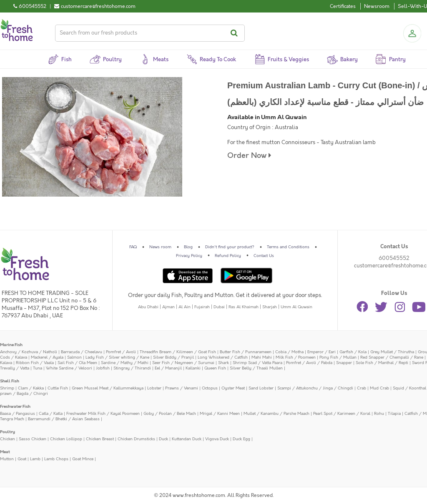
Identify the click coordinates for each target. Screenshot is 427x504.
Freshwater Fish (15, 407)
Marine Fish (11, 345)
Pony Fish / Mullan (338, 357)
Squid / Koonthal (409, 388)
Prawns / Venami (182, 388)
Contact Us (264, 256)
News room (160, 247)
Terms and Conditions (288, 247)
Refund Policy (228, 256)
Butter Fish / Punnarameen (246, 352)
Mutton (7, 459)
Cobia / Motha (289, 352)
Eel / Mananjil (168, 368)
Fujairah (202, 307)
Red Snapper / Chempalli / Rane (392, 357)
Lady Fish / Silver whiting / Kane (117, 357)
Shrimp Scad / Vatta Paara (257, 363)
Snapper (344, 363)
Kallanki (193, 368)
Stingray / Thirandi (132, 368)
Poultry (8, 432)
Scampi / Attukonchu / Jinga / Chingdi (315, 388)
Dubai (219, 307)
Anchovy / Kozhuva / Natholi (29, 352)
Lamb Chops (56, 459)
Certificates (343, 6)
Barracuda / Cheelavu (82, 352)
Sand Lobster (261, 388)
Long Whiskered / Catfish (223, 357)
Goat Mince (83, 459)
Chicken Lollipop (66, 439)
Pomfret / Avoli (121, 352)
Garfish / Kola (353, 352)
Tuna (38, 368)
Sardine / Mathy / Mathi (125, 363)
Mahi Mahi (262, 357)
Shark (224, 363)
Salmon (74, 357)
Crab (362, 388)
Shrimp (7, 388)
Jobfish (103, 368)
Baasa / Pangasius (18, 414)
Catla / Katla (51, 414)
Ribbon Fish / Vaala (35, 363)
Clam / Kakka (31, 388)
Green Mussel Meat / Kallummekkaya (108, 388)
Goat (22, 459)
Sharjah (270, 307)
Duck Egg (241, 439)
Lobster (154, 388)
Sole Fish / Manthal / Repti (382, 363)
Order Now (249, 156)
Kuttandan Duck (187, 439)
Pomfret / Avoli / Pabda (309, 363)
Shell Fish (10, 381)
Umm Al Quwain (296, 307)
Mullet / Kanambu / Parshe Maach (276, 414)
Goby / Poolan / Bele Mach (170, 414)
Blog (188, 247)
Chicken (8, 439)
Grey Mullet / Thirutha (392, 352)
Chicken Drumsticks (136, 439)
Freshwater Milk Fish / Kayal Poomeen (103, 414)
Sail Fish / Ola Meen (77, 363)
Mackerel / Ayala (47, 357)
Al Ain (185, 307)
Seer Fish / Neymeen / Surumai (183, 363)
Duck (163, 439)
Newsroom (377, 6)
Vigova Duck (217, 439)
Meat (5, 452)
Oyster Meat (233, 388)
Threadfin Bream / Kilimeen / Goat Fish (178, 352)
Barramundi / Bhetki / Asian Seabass (64, 419)
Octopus (210, 388)
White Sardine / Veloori (69, 368)
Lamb (35, 459)
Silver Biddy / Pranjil (173, 357)
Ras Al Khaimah (244, 307)
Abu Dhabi (148, 307)
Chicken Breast (100, 439)
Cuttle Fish (58, 388)
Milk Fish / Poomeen (296, 357)
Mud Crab (379, 388)
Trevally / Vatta (15, 368)
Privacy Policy (189, 256)
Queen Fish (215, 368)
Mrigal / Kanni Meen (220, 414)
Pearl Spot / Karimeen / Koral (342, 414)
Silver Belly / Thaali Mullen (256, 368)
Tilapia (394, 414)
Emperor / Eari (322, 352)
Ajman (168, 307)
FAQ (133, 247)
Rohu (379, 414)
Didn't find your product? (230, 247)
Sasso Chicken (33, 439)
